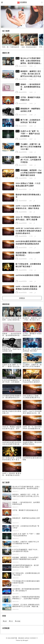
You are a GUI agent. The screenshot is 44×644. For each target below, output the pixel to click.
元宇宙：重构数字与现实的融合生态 (30, 99)
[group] (22, 17)
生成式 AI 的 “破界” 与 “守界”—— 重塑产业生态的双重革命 (30, 134)
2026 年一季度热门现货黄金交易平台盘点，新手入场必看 (28, 218)
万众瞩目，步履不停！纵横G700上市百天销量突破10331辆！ (31, 147)
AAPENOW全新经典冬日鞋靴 (27, 275)
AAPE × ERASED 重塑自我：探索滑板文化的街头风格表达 (28, 288)
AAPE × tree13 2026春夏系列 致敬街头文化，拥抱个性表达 (28, 207)
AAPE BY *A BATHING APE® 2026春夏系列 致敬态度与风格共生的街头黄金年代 (29, 231)
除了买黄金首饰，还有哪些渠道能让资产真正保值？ (28, 265)
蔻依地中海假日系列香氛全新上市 (28, 196)
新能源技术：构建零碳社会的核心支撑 (30, 110)
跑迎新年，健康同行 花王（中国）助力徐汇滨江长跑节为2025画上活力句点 (31, 74)
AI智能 (18, 621)
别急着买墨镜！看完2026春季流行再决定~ (28, 254)
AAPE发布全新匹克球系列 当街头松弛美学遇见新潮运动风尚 (28, 243)
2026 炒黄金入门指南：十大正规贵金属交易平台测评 (28, 185)
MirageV (25, 640)
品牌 (5, 621)
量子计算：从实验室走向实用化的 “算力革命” (30, 121)
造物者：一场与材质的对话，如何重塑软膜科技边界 (30, 87)
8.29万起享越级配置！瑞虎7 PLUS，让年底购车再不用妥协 (31, 160)
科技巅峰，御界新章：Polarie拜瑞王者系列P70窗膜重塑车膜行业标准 (31, 173)
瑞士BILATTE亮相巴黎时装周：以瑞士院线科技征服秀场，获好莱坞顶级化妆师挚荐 (30, 61)
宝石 (11, 621)
